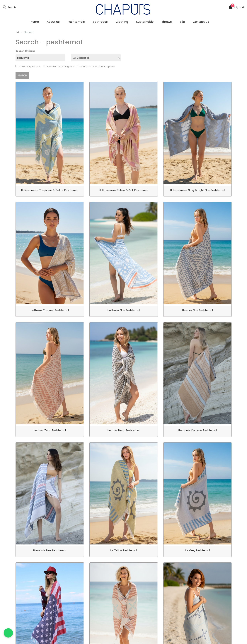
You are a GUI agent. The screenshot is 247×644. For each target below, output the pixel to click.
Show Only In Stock (28, 67)
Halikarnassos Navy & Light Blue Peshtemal (197, 190)
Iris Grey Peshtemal (197, 550)
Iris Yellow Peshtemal (123, 550)
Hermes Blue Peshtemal (197, 310)
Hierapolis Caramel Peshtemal (197, 430)
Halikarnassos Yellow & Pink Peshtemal (124, 190)
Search (29, 32)
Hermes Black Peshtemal (123, 430)
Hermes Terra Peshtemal (50, 430)
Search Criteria (25, 51)
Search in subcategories (59, 67)
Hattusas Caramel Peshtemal (50, 310)
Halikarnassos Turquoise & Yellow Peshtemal (50, 190)
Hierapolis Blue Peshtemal (50, 550)
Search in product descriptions (96, 67)
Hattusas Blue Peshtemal (124, 310)
